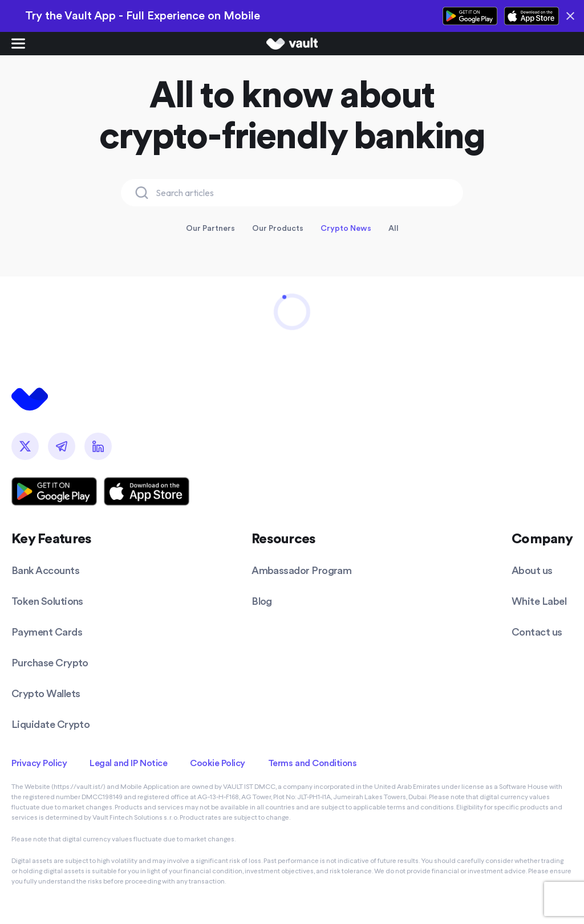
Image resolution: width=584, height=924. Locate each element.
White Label (539, 601)
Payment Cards (47, 632)
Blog (262, 601)
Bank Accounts (45, 570)
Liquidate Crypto (50, 724)
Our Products (278, 228)
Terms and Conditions (312, 763)
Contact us (537, 632)
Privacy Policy (39, 763)
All (394, 228)
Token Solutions (47, 601)
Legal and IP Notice (128, 763)
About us (532, 570)
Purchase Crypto (50, 663)
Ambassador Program (301, 570)
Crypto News (346, 228)
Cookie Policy (218, 763)
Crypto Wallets (46, 693)
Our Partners (210, 228)
